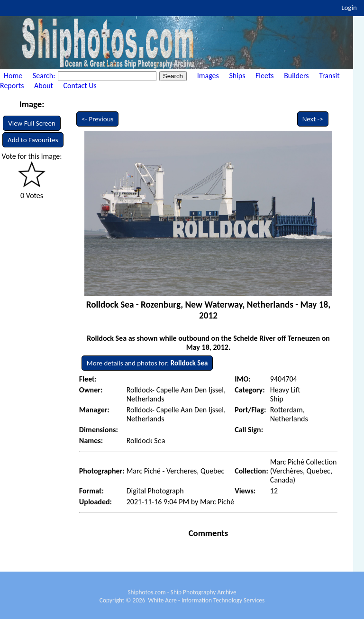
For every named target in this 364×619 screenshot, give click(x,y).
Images (208, 76)
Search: (45, 76)
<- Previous (98, 119)
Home (13, 76)
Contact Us (80, 86)
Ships (237, 76)
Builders (296, 76)
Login (349, 8)
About (44, 86)
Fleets (264, 76)
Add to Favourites (33, 140)
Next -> (313, 119)
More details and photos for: (147, 363)
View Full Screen (32, 123)
